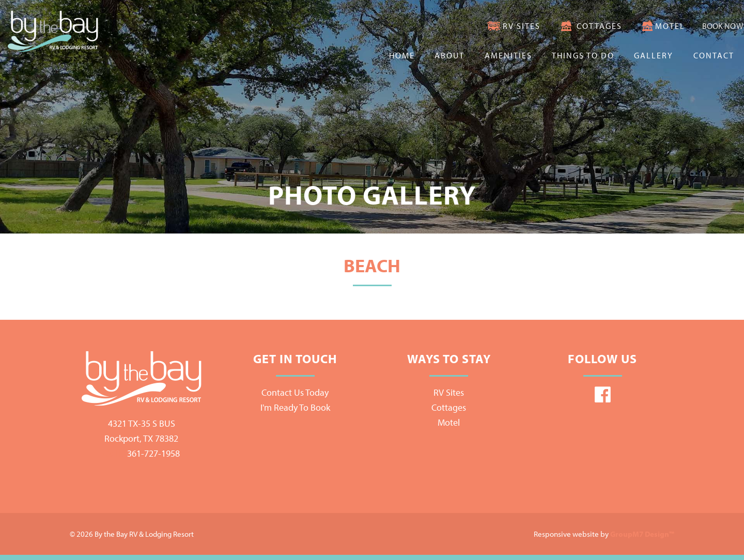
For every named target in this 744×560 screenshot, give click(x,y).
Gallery (654, 55)
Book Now (709, 26)
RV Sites (493, 26)
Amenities (508, 55)
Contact (714, 55)
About (450, 55)
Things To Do (583, 55)
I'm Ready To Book (295, 407)
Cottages (570, 26)
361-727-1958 (142, 453)
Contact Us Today (295, 392)
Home (402, 55)
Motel (642, 26)
